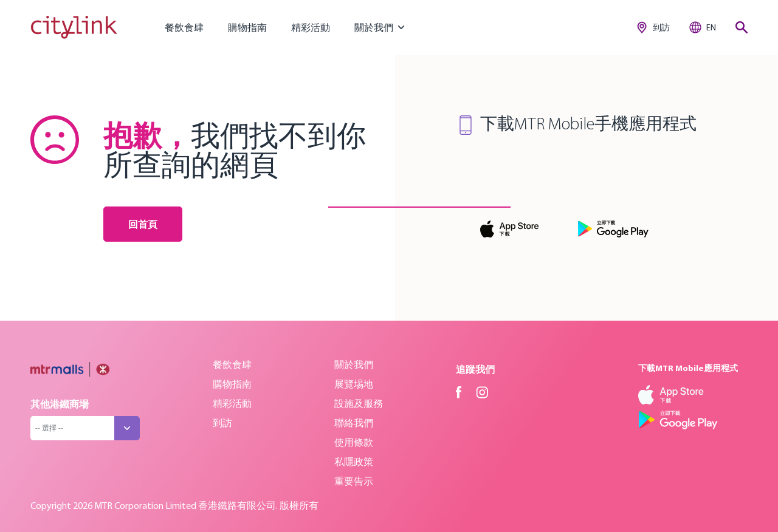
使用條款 (354, 442)
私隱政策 (354, 462)
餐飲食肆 (184, 27)
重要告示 (354, 481)
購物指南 (247, 27)
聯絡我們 (354, 423)
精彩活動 (311, 27)
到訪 (222, 423)
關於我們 (354, 364)
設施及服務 (359, 403)
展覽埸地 (354, 384)
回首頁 (143, 224)
